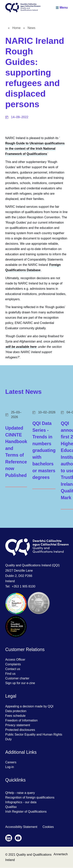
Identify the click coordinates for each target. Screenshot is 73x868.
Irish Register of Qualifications (26, 812)
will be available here (21, 347)
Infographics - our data (21, 802)
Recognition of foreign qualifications (30, 797)
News (32, 28)
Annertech (61, 854)
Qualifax (11, 807)
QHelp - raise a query (20, 793)
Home (16, 28)
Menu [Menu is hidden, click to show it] (64, 8)
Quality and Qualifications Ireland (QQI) (32, 565)
